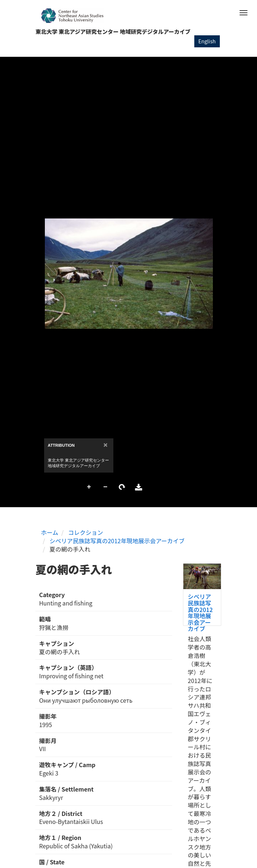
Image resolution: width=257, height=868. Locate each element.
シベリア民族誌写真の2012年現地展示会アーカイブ (117, 541)
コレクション (86, 532)
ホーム (50, 532)
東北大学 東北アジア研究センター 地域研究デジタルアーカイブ (113, 31)
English (207, 41)
